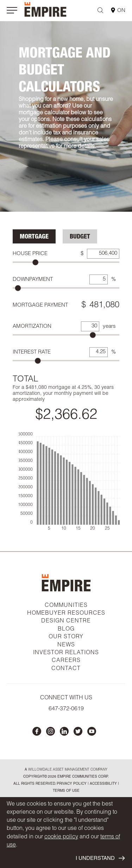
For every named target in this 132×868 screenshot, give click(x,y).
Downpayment (33, 280)
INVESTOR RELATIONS (66, 653)
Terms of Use (66, 791)
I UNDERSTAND (100, 858)
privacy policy (72, 784)
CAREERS (66, 661)
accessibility (103, 784)
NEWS (66, 645)
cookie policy (61, 837)
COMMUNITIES (66, 606)
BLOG (66, 629)
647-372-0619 (66, 709)
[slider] (35, 262)
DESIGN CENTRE (66, 621)
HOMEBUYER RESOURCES (66, 614)
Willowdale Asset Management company (68, 770)
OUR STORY (66, 637)
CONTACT (66, 669)
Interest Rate (32, 352)
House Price (30, 254)
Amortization (32, 327)
